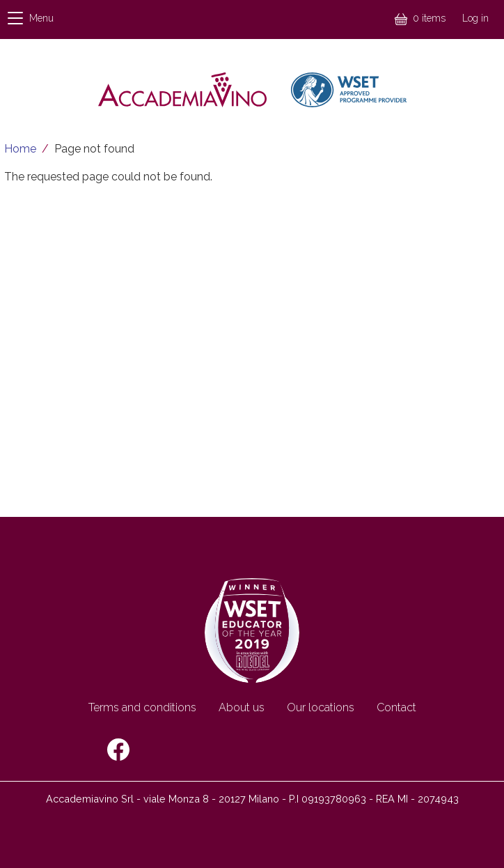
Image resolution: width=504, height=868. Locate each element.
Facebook (118, 750)
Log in (475, 18)
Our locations (321, 707)
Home (20, 149)
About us (242, 707)
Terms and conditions (142, 707)
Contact (396, 707)
